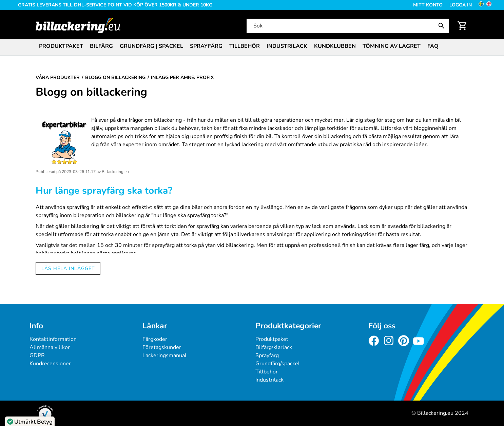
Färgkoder (155, 339)
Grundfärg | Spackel (151, 46)
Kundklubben (335, 46)
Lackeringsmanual (164, 355)
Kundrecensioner (50, 364)
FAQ (433, 46)
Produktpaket (61, 46)
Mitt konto (428, 5)
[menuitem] (61, 46)
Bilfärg (101, 46)
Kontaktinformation (53, 339)
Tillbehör (245, 46)
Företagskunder (162, 347)
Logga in (461, 5)
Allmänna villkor (50, 347)
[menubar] (252, 47)
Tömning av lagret (392, 46)
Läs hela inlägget (68, 268)
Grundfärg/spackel (278, 364)
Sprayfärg (206, 46)
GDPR (37, 355)
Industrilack (287, 46)
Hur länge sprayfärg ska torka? (104, 191)
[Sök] (347, 26)
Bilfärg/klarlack (274, 347)
